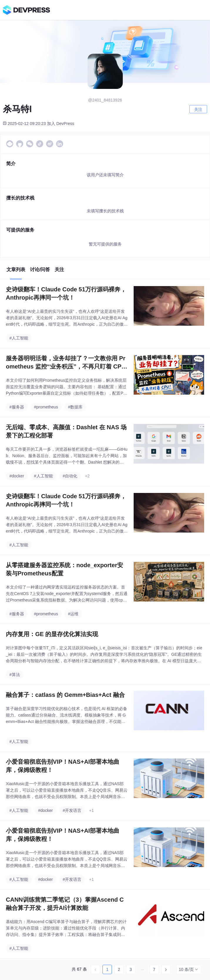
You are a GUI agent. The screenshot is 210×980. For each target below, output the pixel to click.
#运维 (73, 614)
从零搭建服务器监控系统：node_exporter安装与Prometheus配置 (64, 569)
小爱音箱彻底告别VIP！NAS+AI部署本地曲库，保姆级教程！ (63, 766)
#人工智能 (19, 338)
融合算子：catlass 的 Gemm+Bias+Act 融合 (65, 695)
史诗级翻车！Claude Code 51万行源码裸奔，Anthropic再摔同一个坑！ (66, 293)
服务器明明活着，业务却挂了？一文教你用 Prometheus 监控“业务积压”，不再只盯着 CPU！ (66, 363)
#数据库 (75, 407)
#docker (17, 476)
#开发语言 (72, 810)
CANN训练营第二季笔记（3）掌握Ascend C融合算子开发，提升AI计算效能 (65, 904)
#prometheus (46, 407)
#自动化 (70, 476)
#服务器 (17, 407)
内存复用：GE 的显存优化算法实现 (52, 634)
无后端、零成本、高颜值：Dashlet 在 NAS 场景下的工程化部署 (66, 431)
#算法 (15, 675)
